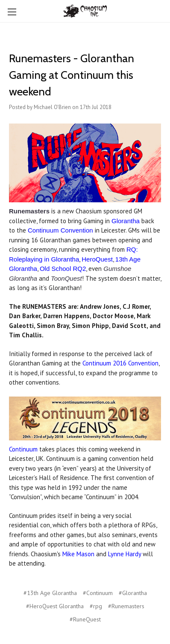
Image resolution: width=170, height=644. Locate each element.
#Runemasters (126, 606)
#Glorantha (133, 593)
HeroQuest (97, 259)
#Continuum (98, 593)
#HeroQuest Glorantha (55, 606)
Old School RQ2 (63, 269)
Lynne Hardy (125, 554)
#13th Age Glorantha (50, 593)
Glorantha (126, 221)
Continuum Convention (60, 230)
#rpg (96, 606)
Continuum (23, 449)
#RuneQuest (85, 619)
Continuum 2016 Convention (120, 363)
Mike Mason (78, 554)
